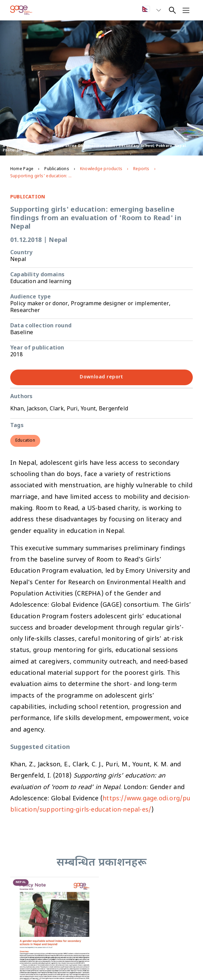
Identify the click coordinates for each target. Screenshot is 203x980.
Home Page (22, 169)
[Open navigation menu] (186, 10)
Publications (57, 169)
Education (25, 441)
